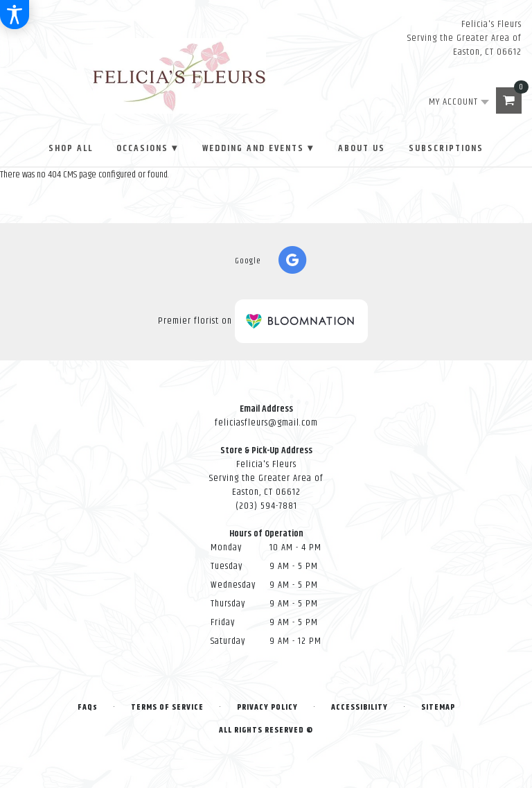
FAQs (88, 707)
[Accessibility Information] (15, 15)
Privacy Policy (267, 707)
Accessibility (360, 707)
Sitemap (438, 707)
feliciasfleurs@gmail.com (266, 423)
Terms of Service (167, 707)
